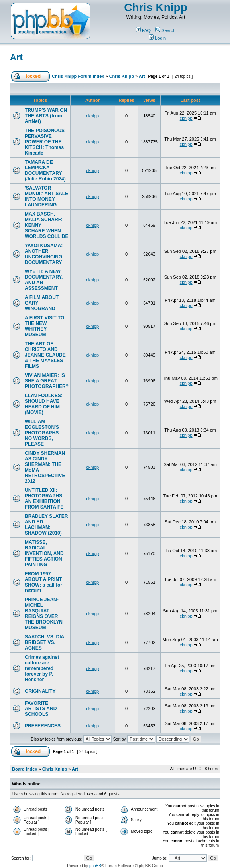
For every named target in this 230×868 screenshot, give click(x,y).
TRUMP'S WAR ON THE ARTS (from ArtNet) (46, 116)
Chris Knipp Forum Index (78, 76)
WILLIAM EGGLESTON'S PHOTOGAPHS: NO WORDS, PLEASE (42, 433)
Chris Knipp (156, 7)
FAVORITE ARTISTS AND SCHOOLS (41, 709)
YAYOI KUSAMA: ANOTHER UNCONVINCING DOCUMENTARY (44, 254)
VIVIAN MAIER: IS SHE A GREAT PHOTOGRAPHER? (47, 381)
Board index (25, 769)
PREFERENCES (43, 726)
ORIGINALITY (40, 691)
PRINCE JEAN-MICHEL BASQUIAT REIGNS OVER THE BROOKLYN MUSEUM (44, 614)
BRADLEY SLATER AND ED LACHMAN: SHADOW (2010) (46, 525)
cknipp (92, 116)
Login (157, 38)
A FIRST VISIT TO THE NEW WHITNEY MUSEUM (44, 326)
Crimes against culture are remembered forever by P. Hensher (42, 668)
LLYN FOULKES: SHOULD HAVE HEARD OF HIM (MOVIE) (44, 404)
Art (16, 57)
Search (165, 30)
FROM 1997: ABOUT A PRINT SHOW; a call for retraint (43, 582)
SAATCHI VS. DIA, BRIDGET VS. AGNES (45, 642)
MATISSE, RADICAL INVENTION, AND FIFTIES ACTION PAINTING (44, 553)
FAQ (143, 30)
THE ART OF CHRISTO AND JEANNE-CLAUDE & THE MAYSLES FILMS (45, 355)
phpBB (95, 866)
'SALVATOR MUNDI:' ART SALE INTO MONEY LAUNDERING (46, 196)
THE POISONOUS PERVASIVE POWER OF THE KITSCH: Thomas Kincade (45, 142)
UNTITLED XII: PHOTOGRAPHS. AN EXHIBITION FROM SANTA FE (44, 499)
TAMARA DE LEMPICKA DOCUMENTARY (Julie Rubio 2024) (45, 170)
